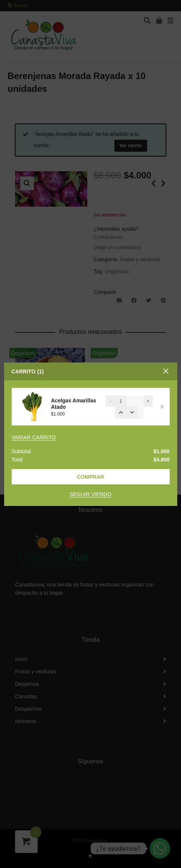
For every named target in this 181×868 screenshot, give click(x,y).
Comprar (90, 477)
